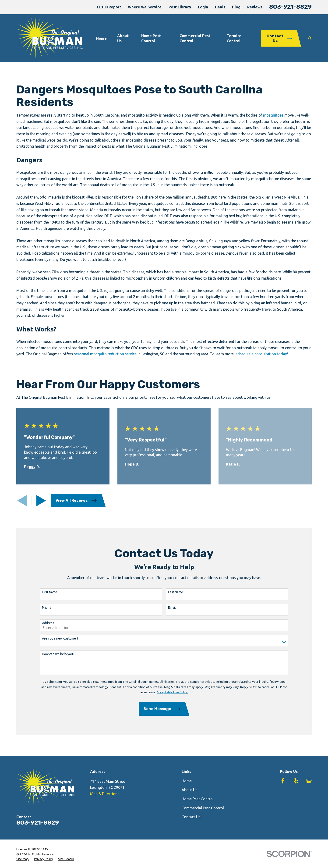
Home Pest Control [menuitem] (151, 38)
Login (203, 7)
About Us (190, 790)
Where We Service (145, 7)
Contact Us (191, 817)
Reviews (255, 7)
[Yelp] (296, 781)
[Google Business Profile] (309, 781)
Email (165, 608)
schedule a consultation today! (262, 354)
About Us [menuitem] (123, 38)
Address (41, 623)
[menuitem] (23, 859)
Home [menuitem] (101, 38)
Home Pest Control (198, 799)
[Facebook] (283, 781)
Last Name (169, 592)
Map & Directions (105, 794)
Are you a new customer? (53, 638)
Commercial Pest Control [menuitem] (195, 38)
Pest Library (180, 7)
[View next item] (41, 501)
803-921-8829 (290, 7)
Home (187, 781)
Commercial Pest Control (203, 808)
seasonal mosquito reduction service (105, 354)
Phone (40, 608)
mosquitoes (273, 115)
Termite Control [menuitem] (234, 38)
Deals (220, 7)
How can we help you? (51, 654)
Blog (236, 7)
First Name (43, 592)
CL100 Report (109, 7)
